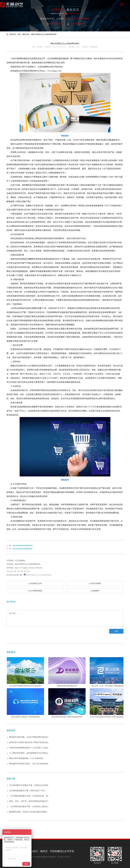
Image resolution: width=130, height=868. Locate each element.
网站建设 (33, 851)
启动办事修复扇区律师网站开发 (23, 546)
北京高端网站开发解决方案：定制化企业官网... (29, 785)
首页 (19, 34)
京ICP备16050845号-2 (64, 857)
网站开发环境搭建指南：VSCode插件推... (27, 758)
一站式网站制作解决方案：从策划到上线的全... (29, 806)
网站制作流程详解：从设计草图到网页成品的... (29, 737)
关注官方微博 (95, 583)
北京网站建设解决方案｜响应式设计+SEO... (28, 791)
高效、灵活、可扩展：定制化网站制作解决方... (29, 801)
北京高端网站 (93, 47)
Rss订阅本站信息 (35, 591)
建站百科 (26, 34)
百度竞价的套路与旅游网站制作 (23, 549)
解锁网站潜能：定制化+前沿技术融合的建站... (29, 812)
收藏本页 (12, 571)
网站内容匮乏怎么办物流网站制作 (44, 34)
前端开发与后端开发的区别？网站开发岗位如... (29, 742)
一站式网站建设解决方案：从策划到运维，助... (29, 796)
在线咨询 (95, 591)
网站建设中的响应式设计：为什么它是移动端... (29, 764)
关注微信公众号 (34, 584)
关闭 (27, 571)
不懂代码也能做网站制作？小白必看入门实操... (29, 748)
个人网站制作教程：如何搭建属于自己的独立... (29, 753)
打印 (20, 571)
